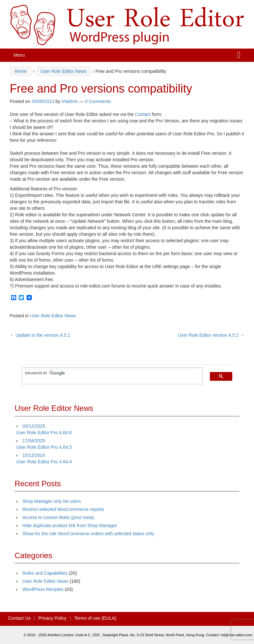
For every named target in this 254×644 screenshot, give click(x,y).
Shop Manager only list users (52, 501)
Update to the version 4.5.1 (40, 335)
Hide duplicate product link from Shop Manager (70, 525)
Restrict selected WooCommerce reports (63, 509)
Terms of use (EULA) (95, 618)
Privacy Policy (52, 618)
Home (21, 71)
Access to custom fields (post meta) (58, 517)
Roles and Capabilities (45, 573)
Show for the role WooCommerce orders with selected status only (88, 534)
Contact (143, 114)
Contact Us (19, 618)
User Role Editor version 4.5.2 (211, 335)
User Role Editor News (64, 71)
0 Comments (98, 101)
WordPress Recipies (43, 589)
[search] (109, 373)
